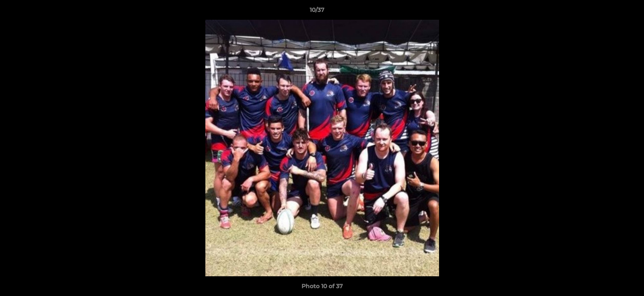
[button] (609, 12)
